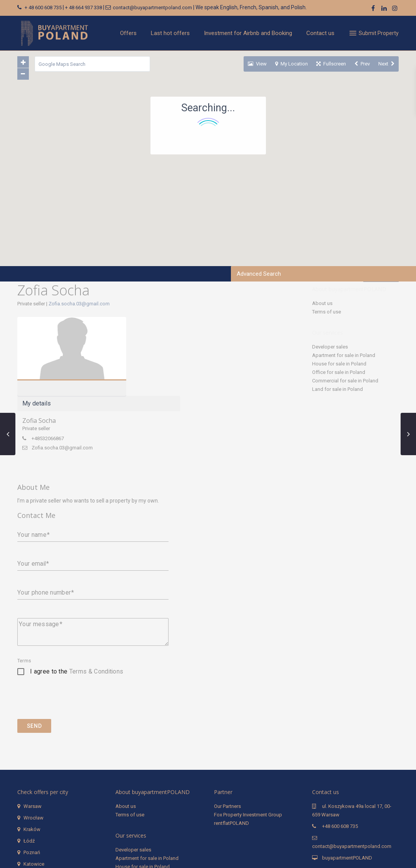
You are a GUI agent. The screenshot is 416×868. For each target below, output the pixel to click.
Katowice (34, 787)
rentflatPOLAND (231, 746)
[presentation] (76, 627)
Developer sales (330, 347)
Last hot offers (170, 33)
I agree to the (77, 594)
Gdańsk (32, 798)
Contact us (320, 33)
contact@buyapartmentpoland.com (152, 8)
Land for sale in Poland (337, 389)
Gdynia (31, 810)
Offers (128, 33)
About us (322, 303)
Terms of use (327, 312)
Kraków (32, 752)
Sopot (30, 822)
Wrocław (33, 741)
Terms (24, 584)
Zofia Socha (160, 342)
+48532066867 (168, 359)
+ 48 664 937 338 (84, 8)
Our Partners (227, 729)
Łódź (29, 764)
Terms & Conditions (96, 594)
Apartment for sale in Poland (344, 355)
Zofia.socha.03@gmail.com (79, 304)
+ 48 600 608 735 (43, 8)
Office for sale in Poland (339, 372)
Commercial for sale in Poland (345, 381)
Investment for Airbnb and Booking (248, 33)
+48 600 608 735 (340, 749)
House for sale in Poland (339, 364)
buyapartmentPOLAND (347, 781)
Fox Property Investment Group (248, 738)
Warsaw (33, 729)
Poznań (32, 775)
